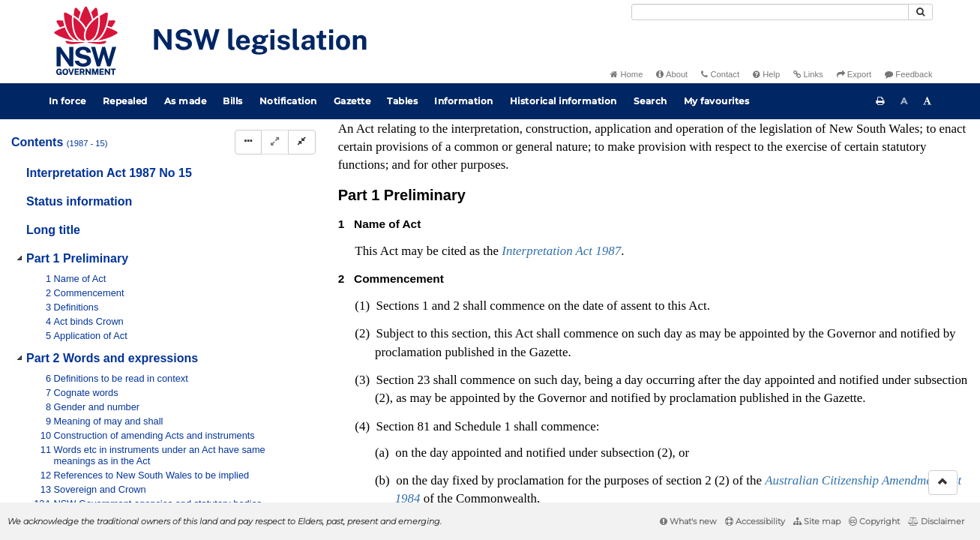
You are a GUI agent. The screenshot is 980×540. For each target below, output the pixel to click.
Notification (288, 101)
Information (464, 101)
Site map (817, 521)
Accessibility (755, 521)
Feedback (908, 74)
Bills (233, 101)
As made (186, 101)
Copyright (874, 521)
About (672, 74)
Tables (402, 101)
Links (808, 74)
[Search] (770, 12)
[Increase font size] (928, 101)
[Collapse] (302, 142)
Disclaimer (936, 521)
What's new (688, 521)
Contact (720, 74)
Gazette (352, 101)
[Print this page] (880, 101)
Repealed (125, 101)
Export (854, 74)
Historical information (563, 101)
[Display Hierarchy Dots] (248, 142)
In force (67, 101)
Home (626, 74)
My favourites (717, 101)
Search (650, 101)
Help (766, 74)
